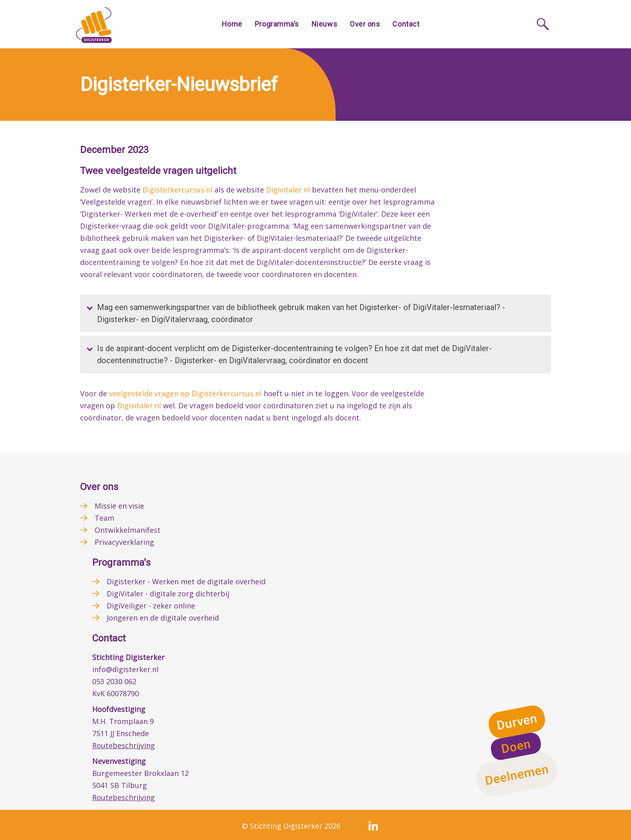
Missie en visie (119, 506)
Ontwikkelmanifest (128, 530)
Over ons (365, 24)
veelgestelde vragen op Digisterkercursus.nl (185, 393)
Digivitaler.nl (288, 190)
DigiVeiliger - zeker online (151, 606)
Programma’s (277, 24)
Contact (406, 24)
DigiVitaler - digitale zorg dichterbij (168, 594)
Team (104, 518)
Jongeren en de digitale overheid (163, 618)
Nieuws (324, 24)
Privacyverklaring (124, 542)
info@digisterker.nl (125, 669)
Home (232, 24)
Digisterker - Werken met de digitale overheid (186, 581)
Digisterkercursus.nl (177, 190)
